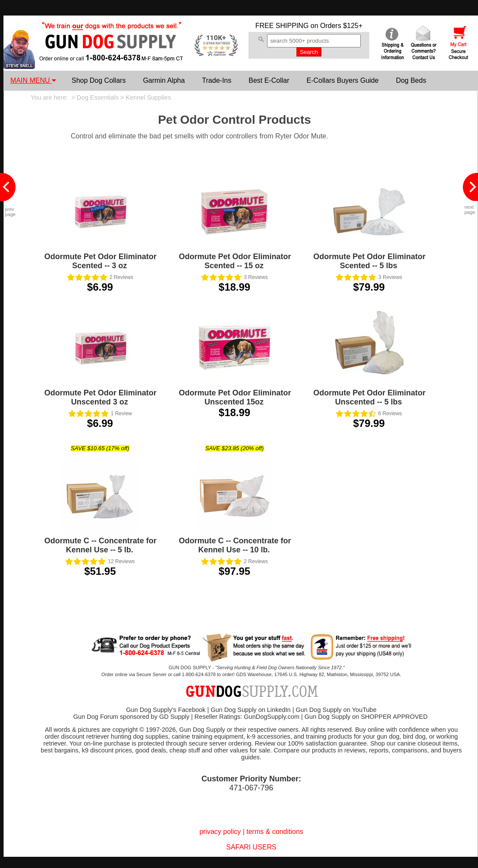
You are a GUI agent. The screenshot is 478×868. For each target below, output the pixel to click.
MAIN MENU (33, 80)
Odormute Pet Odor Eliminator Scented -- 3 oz (101, 261)
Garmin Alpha (164, 80)
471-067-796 (251, 788)
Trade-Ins (217, 80)
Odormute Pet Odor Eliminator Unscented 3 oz (101, 397)
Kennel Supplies (148, 97)
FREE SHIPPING (282, 26)
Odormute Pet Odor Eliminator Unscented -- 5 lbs (369, 397)
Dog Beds (411, 80)
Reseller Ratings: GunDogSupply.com (247, 717)
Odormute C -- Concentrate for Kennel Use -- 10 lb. (235, 545)
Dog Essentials (98, 97)
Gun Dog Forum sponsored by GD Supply (131, 717)
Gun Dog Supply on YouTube (336, 710)
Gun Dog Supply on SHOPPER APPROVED (366, 717)
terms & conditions (275, 832)
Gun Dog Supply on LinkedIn (250, 710)
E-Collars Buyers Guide (342, 80)
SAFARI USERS (251, 847)
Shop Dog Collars (99, 80)
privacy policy (220, 832)
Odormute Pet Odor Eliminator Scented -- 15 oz (235, 261)
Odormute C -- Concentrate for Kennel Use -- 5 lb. (101, 545)
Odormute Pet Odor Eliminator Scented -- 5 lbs (369, 261)
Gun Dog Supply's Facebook (166, 710)
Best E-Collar (269, 80)
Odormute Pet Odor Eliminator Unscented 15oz (235, 397)
